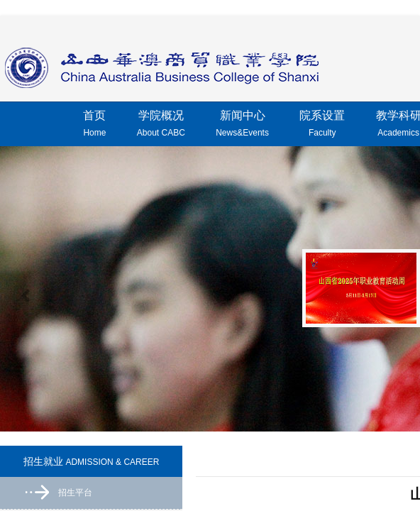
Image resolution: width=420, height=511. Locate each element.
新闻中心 (242, 126)
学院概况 (161, 126)
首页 (94, 126)
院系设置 (322, 126)
